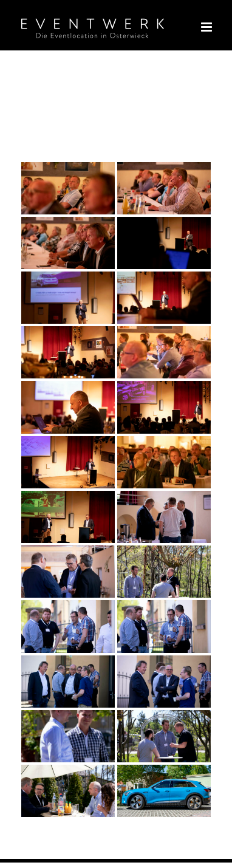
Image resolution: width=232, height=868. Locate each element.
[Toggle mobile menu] (207, 27)
